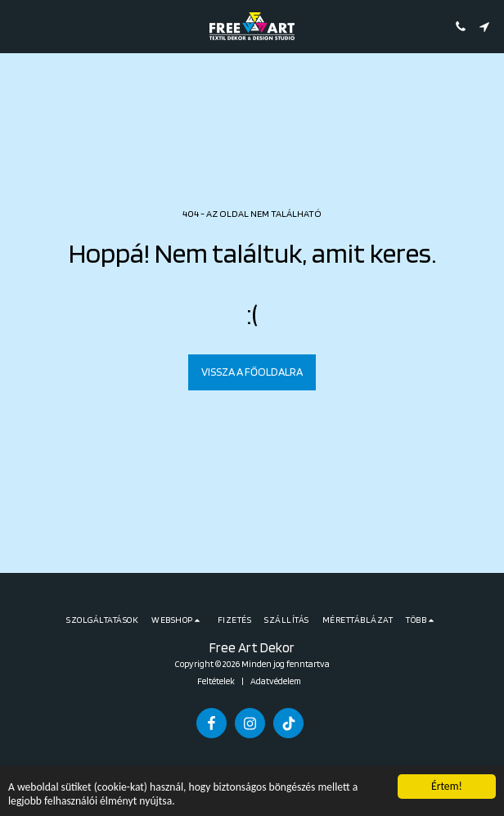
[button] (18, 26)
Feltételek (216, 681)
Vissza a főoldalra (252, 372)
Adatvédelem (276, 681)
